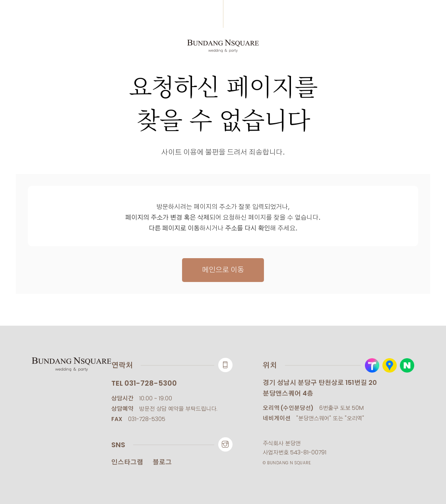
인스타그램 (127, 462)
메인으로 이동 (223, 270)
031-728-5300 (151, 383)
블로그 (162, 462)
